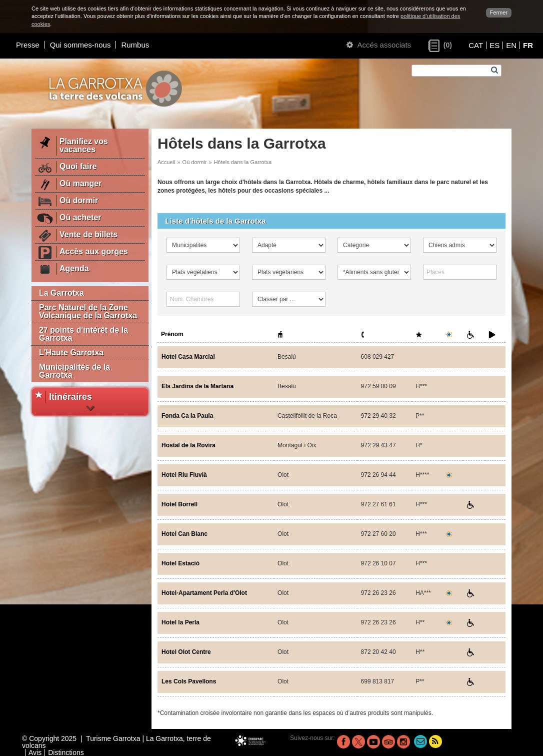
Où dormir (195, 162)
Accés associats (379, 45)
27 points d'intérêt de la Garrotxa (83, 334)
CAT (476, 45)
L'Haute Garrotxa (71, 352)
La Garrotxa (61, 293)
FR (528, 45)
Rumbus (135, 45)
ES (494, 45)
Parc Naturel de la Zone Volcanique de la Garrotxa (88, 311)
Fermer (499, 13)
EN (511, 45)
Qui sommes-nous (80, 45)
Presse (28, 45)
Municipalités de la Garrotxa (74, 371)
